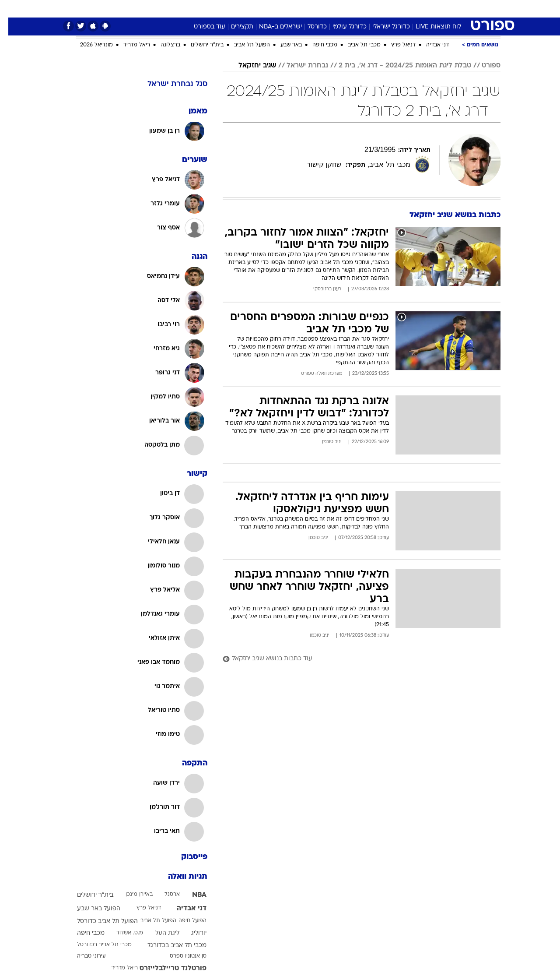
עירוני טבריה (83, 956)
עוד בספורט (201, 27)
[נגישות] (12, 9)
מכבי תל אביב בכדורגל (169, 946)
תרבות (377, 9)
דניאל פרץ (395, 45)
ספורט (405, 9)
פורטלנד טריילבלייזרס (165, 969)
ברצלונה (162, 45)
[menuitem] (430, 9)
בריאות (275, 9)
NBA (191, 895)
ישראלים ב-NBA (272, 27)
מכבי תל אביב (356, 45)
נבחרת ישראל (299, 66)
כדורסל (309, 27)
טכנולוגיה (212, 9)
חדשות (435, 9)
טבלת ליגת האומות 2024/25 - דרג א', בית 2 (397, 66)
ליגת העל (159, 933)
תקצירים (234, 27)
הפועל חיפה (184, 921)
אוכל (302, 9)
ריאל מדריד (128, 45)
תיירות (245, 9)
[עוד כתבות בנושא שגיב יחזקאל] (353, 659)
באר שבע (283, 45)
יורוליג (191, 933)
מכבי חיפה (317, 45)
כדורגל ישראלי (383, 27)
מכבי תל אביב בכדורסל (96, 945)
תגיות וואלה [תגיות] (179, 877)
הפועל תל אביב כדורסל (99, 921)
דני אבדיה (429, 45)
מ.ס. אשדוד (121, 933)
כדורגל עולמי (341, 27)
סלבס (349, 9)
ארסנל (164, 895)
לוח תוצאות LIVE (430, 27)
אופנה (180, 9)
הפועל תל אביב (244, 45)
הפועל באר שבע (90, 909)
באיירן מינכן (131, 895)
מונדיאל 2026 (88, 45)
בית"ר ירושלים (199, 45)
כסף (325, 9)
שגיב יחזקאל (249, 66)
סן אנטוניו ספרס (180, 956)
